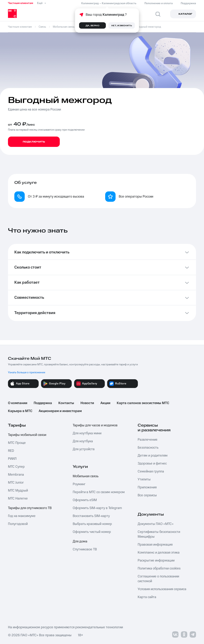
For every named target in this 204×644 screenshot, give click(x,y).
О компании (18, 403)
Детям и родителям (153, 456)
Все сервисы (147, 495)
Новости (87, 403)
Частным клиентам (21, 3)
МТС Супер (16, 467)
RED (11, 451)
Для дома (80, 541)
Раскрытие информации (156, 561)
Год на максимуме (22, 516)
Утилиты (144, 479)
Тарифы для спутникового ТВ (30, 508)
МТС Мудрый (18, 491)
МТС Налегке (18, 499)
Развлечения (147, 440)
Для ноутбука (83, 441)
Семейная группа (151, 471)
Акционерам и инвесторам (60, 411)
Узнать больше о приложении (27, 372)
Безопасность (148, 448)
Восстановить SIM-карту (91, 516)
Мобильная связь (86, 476)
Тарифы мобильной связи (27, 435)
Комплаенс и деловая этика (159, 553)
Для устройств (84, 449)
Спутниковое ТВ (85, 549)
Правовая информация (155, 545)
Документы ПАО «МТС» (156, 524)
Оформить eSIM (85, 500)
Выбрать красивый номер (92, 524)
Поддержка (43, 403)
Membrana (16, 475)
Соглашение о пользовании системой (158, 579)
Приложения (147, 487)
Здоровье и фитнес (152, 464)
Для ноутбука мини (87, 433)
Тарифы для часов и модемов (95, 425)
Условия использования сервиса (162, 589)
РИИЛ (12, 459)
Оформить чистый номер (92, 532)
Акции (105, 403)
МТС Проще (17, 443)
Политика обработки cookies (159, 568)
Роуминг (79, 484)
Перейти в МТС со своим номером (99, 492)
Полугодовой (18, 524)
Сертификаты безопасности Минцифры (159, 534)
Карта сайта (147, 597)
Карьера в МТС (20, 411)
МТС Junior (16, 483)
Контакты (66, 403)
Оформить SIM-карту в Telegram (97, 508)
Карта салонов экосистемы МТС (143, 403)
